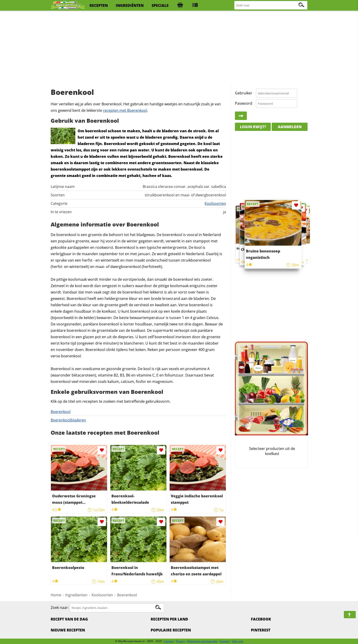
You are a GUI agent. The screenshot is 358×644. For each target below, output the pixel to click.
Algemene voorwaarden (202, 641)
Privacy (180, 641)
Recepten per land (169, 619)
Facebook (261, 619)
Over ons (237, 641)
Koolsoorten (215, 203)
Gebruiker (244, 93)
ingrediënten (130, 5)
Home (56, 595)
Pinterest (261, 630)
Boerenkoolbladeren (68, 420)
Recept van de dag (69, 619)
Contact (169, 641)
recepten (99, 5)
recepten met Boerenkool (125, 110)
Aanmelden (290, 127)
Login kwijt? (253, 127)
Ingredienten (76, 595)
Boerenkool (61, 412)
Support (225, 641)
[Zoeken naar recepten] (271, 5)
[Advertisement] (179, 48)
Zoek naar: (60, 608)
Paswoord (244, 103)
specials (160, 5)
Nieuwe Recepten (68, 630)
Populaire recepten (171, 630)
